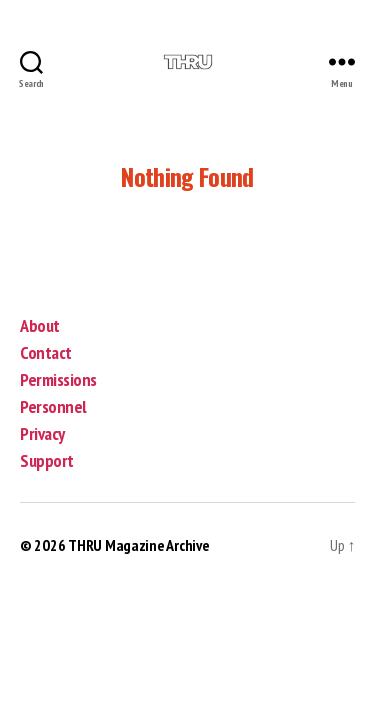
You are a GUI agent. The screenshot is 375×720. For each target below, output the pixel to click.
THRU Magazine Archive (138, 545)
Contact (46, 352)
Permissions (58, 379)
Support (47, 460)
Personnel (53, 406)
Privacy (42, 433)
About (40, 325)
